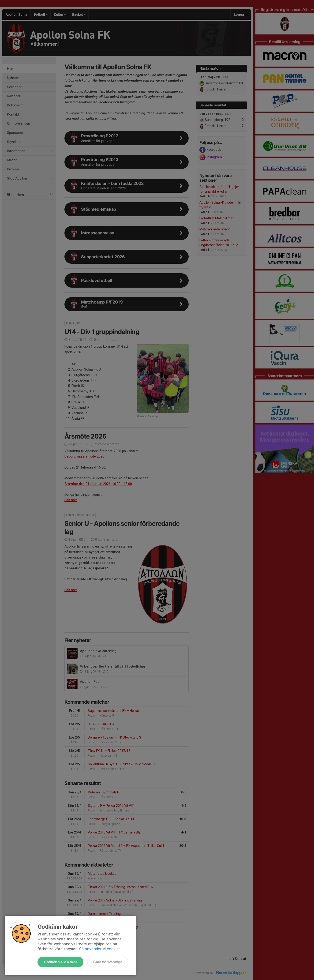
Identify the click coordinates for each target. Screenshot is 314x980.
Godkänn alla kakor (60, 962)
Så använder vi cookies (100, 949)
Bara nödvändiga (108, 962)
